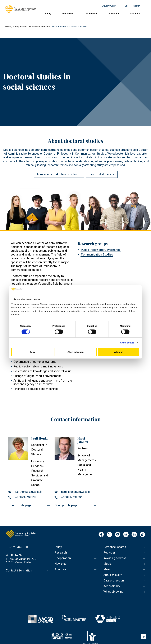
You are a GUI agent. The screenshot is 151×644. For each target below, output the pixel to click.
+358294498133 (26, 497)
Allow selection (75, 352)
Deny (32, 352)
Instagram (126, 535)
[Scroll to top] (144, 637)
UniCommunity (109, 6)
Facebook (101, 535)
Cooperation (91, 14)
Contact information (19, 571)
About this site (113, 575)
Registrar (109, 553)
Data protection (114, 581)
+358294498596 (72, 497)
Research (68, 14)
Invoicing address (115, 558)
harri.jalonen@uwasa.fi (75, 492)
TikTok (142, 535)
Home (8, 27)
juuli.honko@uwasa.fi (28, 492)
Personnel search (115, 547)
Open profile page (20, 505)
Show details (127, 343)
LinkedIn (134, 535)
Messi (107, 569)
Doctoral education (39, 27)
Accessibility (112, 586)
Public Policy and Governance (101, 250)
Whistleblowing (113, 592)
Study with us (20, 27)
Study (48, 14)
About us (135, 14)
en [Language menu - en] (126, 6)
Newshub (114, 14)
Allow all (119, 352)
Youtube (118, 535)
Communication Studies (97, 254)
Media (107, 564)
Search (137, 6)
